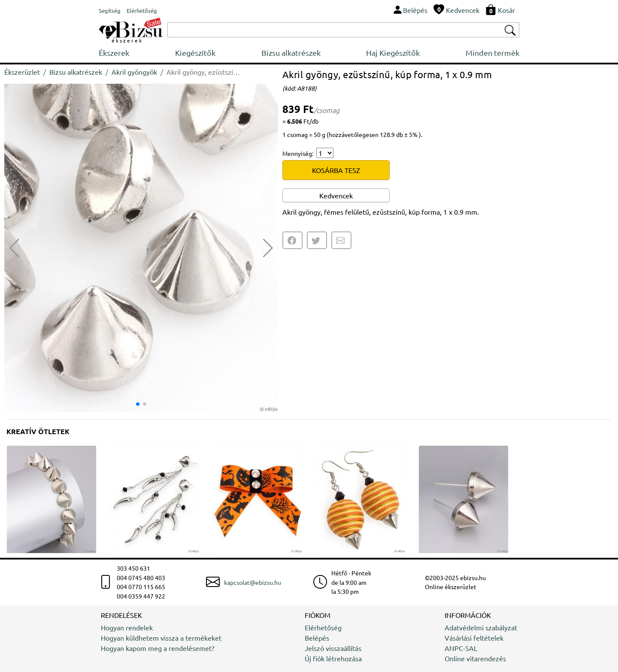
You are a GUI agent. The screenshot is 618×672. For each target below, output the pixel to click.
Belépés (317, 638)
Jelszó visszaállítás (333, 648)
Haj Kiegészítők (393, 53)
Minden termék (492, 53)
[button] (268, 248)
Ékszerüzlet (22, 72)
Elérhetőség (323, 627)
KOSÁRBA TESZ (336, 170)
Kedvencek (336, 195)
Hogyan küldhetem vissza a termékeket (161, 638)
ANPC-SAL (461, 648)
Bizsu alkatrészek (291, 53)
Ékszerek (114, 53)
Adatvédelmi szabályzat (481, 627)
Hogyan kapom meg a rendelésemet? (158, 648)
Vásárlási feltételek (474, 638)
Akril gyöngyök (134, 72)
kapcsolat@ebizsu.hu (253, 582)
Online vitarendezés (475, 658)
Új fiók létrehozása (333, 658)
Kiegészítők (195, 53)
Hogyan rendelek (127, 627)
